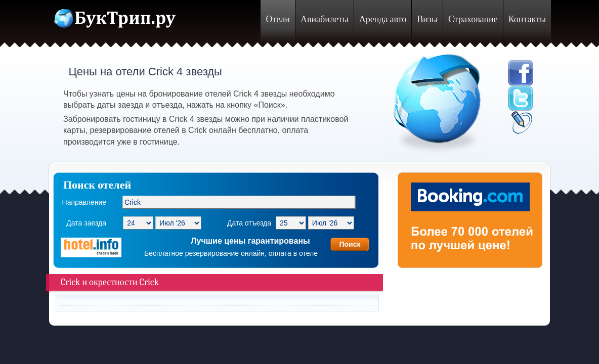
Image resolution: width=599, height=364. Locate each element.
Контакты (527, 19)
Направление (84, 202)
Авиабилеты (325, 19)
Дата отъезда (249, 223)
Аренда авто (383, 19)
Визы (427, 19)
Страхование (473, 19)
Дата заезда (86, 223)
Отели (277, 19)
